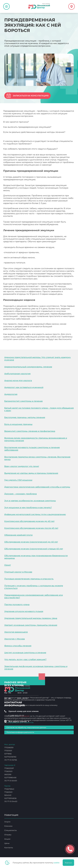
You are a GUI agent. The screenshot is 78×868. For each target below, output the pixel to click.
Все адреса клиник (19, 721)
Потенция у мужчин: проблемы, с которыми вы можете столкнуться (34, 587)
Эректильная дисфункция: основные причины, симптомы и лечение (36, 668)
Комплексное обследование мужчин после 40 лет (31, 528)
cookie (57, 863)
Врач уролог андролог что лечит (22, 466)
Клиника (8, 826)
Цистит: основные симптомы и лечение (25, 653)
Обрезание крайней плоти (18, 535)
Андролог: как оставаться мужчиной (24, 387)
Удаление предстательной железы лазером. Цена (31, 618)
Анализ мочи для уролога (18, 380)
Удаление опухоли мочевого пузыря (24, 611)
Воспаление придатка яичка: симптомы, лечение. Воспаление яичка (37, 458)
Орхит (8, 565)
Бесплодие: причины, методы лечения (25, 417)
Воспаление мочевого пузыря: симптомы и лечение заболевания (32, 449)
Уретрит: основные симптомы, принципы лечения (31, 625)
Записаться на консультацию (31, 96)
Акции (7, 839)
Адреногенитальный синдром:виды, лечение (28, 367)
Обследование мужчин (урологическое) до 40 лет (31, 542)
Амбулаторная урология (17, 374)
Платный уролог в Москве (18, 572)
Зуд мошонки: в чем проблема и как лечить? (28, 507)
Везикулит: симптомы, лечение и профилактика (30, 431)
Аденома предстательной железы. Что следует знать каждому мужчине (38, 359)
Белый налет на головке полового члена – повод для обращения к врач (39, 409)
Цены (7, 843)
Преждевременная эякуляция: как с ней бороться (29, 342)
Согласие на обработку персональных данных (26, 727)
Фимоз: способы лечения (18, 646)
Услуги (7, 822)
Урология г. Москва (15, 639)
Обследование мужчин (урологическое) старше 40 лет (34, 549)
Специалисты (10, 830)
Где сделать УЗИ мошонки (18, 480)
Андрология (11, 394)
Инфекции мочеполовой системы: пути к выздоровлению (35, 514)
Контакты (9, 848)
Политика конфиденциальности (20, 732)
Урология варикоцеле (16, 632)
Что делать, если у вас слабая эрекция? (25, 659)
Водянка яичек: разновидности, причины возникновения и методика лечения (36, 439)
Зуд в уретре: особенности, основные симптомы (30, 501)
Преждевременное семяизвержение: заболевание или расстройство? (34, 596)
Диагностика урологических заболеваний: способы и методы (37, 487)
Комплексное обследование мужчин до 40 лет (29, 521)
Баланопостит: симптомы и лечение (23, 401)
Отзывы (8, 835)
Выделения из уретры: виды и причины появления (31, 473)
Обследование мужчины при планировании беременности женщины (36, 557)
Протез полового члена (17, 604)
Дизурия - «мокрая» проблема (21, 494)
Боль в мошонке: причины (18, 424)
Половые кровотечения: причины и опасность (29, 579)
